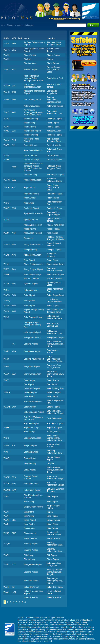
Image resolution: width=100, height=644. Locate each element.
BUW (14, 490)
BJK (13, 446)
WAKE (6, 306)
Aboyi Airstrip (30, 63)
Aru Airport (28, 238)
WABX (6, 220)
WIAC (6, 317)
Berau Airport (30, 470)
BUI (13, 587)
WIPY (6, 269)
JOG (14, 92)
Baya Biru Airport (31, 424)
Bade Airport (29, 306)
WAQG (7, 544)
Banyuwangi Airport (32, 374)
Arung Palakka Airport (33, 245)
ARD (14, 140)
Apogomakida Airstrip (33, 213)
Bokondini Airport (31, 587)
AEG (14, 100)
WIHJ (6, 264)
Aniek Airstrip (30, 198)
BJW (14, 311)
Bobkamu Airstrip (31, 581)
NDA (14, 351)
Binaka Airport (30, 533)
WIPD (6, 359)
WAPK (6, 446)
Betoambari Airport (32, 490)
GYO (14, 564)
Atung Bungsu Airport (33, 269)
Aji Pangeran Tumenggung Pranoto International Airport (33, 112)
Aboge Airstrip (30, 55)
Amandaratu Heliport (33, 150)
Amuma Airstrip (31, 175)
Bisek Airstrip (29, 559)
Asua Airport (29, 260)
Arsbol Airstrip (30, 229)
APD (14, 245)
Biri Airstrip (28, 555)
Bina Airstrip (29, 528)
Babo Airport (29, 295)
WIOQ (6, 203)
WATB (6, 311)
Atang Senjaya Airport (33, 264)
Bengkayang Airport (33, 438)
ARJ (14, 233)
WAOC (7, 484)
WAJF (6, 160)
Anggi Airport (29, 187)
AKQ (14, 255)
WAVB (6, 587)
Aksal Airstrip (29, 123)
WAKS (6, 156)
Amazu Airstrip (30, 156)
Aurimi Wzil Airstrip (32, 275)
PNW (14, 167)
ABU (14, 44)
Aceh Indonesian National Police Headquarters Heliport (34, 78)
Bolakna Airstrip (31, 597)
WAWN (7, 245)
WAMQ (7, 300)
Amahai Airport (30, 145)
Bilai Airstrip (29, 516)
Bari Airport (29, 384)
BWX (14, 374)
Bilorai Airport (30, 520)
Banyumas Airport (32, 366)
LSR (14, 131)
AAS (14, 208)
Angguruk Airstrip (31, 194)
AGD (14, 187)
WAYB (6, 520)
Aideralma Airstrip (32, 106)
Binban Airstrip (30, 538)
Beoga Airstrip (30, 463)
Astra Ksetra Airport (32, 255)
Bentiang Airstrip (31, 452)
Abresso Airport (31, 70)
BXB (14, 295)
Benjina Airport (30, 446)
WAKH (7, 59)
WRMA (7, 392)
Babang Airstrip (31, 290)
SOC (14, 86)
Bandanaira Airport (32, 351)
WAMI (6, 592)
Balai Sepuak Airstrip (33, 317)
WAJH (6, 524)
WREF (6, 275)
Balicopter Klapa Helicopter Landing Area (32, 325)
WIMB (6, 533)
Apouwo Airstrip (31, 220)
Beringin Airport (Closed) (31, 477)
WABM (7, 407)
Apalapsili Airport (31, 208)
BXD (14, 306)
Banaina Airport (31, 344)
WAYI (6, 516)
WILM (6, 255)
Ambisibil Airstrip (31, 160)
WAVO (6, 458)
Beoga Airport (30, 458)
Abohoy (27, 59)
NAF (14, 344)
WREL (6, 428)
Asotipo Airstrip (30, 250)
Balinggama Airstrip (32, 337)
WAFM (7, 180)
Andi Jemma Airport (33, 180)
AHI (13, 145)
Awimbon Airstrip (31, 279)
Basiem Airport (30, 392)
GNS (14, 533)
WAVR (6, 208)
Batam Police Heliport (33, 402)
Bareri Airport (30, 380)
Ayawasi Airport (31, 284)
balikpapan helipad (32, 332)
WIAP (6, 366)
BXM (14, 407)
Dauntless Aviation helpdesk (69, 634)
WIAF (6, 452)
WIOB (6, 438)
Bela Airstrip (29, 432)
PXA (14, 269)
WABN (7, 380)
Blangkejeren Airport (33, 564)
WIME (6, 100)
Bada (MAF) (29, 300)
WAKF (6, 512)
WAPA (6, 145)
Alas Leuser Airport (32, 131)
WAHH (7, 92)
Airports (10, 25)
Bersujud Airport (31, 484)
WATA (6, 44)
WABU (7, 496)
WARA (7, 50)
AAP (14, 112)
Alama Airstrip (30, 127)
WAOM (7, 477)
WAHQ (7, 86)
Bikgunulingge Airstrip (33, 507)
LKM (14, 592)
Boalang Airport (31, 572)
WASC (7, 70)
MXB (14, 180)
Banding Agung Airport (34, 359)
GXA (14, 477)
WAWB (7, 490)
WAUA (7, 187)
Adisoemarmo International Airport (32, 86)
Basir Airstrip (29, 396)
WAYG (6, 119)
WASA (6, 284)
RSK (14, 70)
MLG (14, 50)
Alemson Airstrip (31, 135)
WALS (6, 112)
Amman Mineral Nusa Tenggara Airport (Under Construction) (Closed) (33, 167)
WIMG (6, 564)
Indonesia (29, 25)
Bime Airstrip (29, 524)
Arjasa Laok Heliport (33, 225)
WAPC (7, 351)
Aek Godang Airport (33, 100)
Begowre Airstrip (31, 428)
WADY (7, 374)
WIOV (6, 290)
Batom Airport (30, 407)
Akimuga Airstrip (31, 119)
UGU (14, 520)
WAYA (6, 127)
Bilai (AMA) (29, 512)
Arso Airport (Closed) (33, 233)
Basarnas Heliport (32, 388)
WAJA (6, 233)
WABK (6, 555)
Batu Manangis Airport (34, 412)
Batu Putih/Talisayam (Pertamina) (33, 418)
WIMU (6, 131)
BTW (14, 484)
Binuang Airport (31, 544)
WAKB (6, 55)
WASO (7, 295)
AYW (14, 284)
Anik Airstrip (29, 203)
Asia (19, 25)
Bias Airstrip (29, 502)
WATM (6, 140)
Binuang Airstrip (31, 550)
